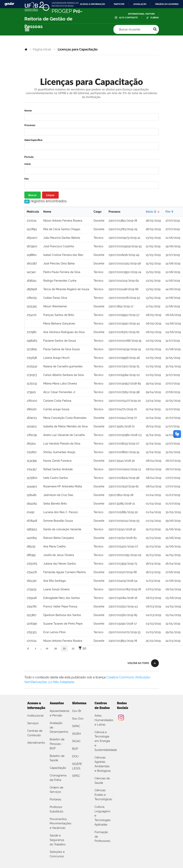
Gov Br (77, 711)
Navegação (27, 30)
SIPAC (76, 726)
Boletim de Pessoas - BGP (57, 744)
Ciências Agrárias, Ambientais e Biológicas (103, 764)
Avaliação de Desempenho (58, 727)
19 (47, 648)
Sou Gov (78, 719)
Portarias (55, 799)
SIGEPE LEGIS (77, 766)
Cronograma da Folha (58, 778)
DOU (75, 756)
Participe (119, 4)
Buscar (33, 195)
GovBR (9, 4)
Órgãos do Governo (167, 4)
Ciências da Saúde (102, 781)
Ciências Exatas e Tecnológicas (103, 795)
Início (28, 164)
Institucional (35, 716)
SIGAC (76, 741)
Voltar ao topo (138, 663)
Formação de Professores (102, 837)
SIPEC (76, 776)
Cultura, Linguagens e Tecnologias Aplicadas (103, 816)
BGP (75, 749)
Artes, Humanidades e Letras (103, 720)
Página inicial (42, 49)
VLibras (155, 18)
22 (73, 648)
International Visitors (141, 14)
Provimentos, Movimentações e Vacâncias (58, 824)
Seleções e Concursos (57, 854)
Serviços (33, 723)
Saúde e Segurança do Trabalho (58, 840)
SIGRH (76, 734)
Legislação (140, 4)
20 (56, 648)
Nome (28, 111)
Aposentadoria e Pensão (58, 713)
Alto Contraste (128, 18)
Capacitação (58, 768)
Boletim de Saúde (57, 758)
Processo (30, 125)
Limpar (50, 195)
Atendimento (35, 743)
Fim (27, 179)
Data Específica (33, 140)
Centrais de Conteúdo (35, 733)
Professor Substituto (57, 809)
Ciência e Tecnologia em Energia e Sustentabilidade (103, 741)
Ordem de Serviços (57, 790)
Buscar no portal (130, 29)
